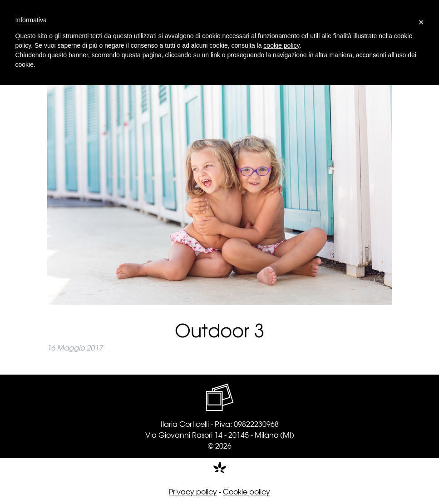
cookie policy (281, 45)
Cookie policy (247, 491)
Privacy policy (193, 491)
